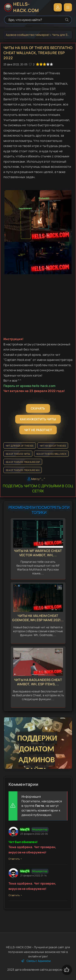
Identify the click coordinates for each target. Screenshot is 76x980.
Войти (58, 7)
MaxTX (25, 829)
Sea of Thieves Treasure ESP (23, 462)
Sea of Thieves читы (18, 454)
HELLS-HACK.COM (26, 7)
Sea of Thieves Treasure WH (23, 470)
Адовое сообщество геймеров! (28, 35)
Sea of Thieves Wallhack (51, 454)
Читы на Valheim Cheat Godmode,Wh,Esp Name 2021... (38, 618)
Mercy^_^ (38, 479)
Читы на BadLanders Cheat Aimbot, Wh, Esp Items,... (38, 682)
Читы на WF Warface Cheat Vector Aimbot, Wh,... (38, 553)
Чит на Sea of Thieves (53, 446)
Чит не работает (38, 430)
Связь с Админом (36, 961)
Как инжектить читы (38, 419)
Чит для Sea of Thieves (20, 446)
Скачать (38, 408)
